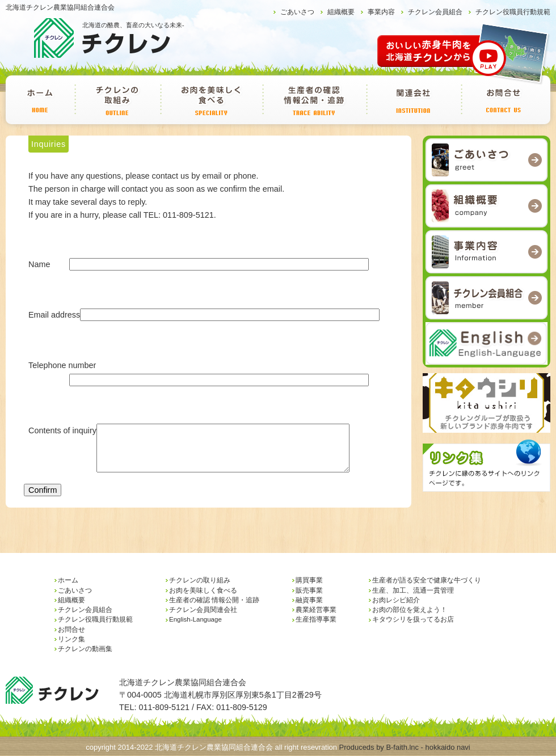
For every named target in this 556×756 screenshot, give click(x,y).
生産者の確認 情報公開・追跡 (314, 100)
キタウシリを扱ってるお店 (413, 619)
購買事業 (309, 580)
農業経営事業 (316, 610)
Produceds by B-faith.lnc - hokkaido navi (405, 747)
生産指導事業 (316, 619)
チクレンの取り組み (117, 100)
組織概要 (341, 12)
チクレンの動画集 (85, 649)
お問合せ (504, 100)
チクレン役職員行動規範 (513, 12)
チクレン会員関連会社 (413, 100)
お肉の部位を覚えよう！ (410, 610)
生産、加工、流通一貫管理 (413, 590)
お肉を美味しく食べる (211, 100)
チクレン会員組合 (435, 12)
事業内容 (381, 12)
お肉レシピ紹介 (396, 600)
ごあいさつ (297, 12)
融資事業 (309, 600)
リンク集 (71, 639)
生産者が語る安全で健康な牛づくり (427, 580)
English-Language (195, 619)
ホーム (40, 100)
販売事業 (309, 590)
